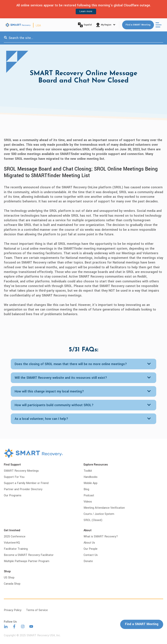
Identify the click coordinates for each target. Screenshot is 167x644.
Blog (86, 489)
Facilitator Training (16, 549)
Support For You (14, 477)
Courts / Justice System (99, 514)
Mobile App (91, 483)
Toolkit (88, 471)
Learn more (86, 11)
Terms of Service (37, 610)
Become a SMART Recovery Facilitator (29, 555)
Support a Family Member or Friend (26, 483)
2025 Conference (15, 537)
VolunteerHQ (12, 543)
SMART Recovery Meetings (21, 471)
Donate (88, 561)
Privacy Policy (13, 610)
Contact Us (91, 555)
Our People (91, 549)
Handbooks (91, 477)
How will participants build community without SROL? (54, 405)
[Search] (5, 38)
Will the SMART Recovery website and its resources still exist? (61, 378)
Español (85, 25)
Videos (88, 502)
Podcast (89, 495)
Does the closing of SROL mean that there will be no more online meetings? (71, 364)
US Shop (9, 578)
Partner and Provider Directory (23, 489)
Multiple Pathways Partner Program (27, 561)
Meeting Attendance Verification (104, 508)
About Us (89, 543)
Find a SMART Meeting (138, 25)
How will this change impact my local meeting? (49, 391)
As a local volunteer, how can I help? (41, 419)
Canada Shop (12, 584)
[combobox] (83, 38)
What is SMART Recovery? (101, 537)
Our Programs (13, 495)
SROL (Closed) (93, 520)
